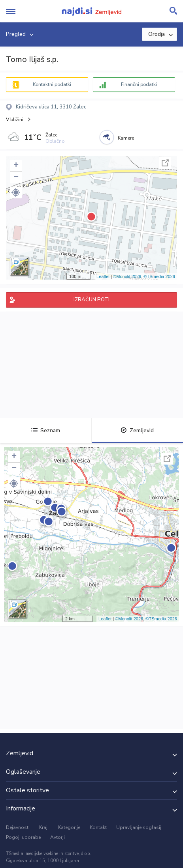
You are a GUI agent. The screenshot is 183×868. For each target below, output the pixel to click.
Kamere (126, 138)
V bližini (15, 119)
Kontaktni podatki (52, 84)
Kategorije (69, 827)
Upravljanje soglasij (139, 827)
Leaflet (103, 276)
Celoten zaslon (165, 163)
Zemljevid (137, 430)
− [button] (16, 177)
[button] (16, 192)
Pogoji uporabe (23, 837)
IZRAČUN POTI (91, 300)
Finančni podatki (139, 84)
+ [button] (16, 166)
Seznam (46, 430)
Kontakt (98, 827)
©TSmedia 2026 (159, 276)
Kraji (44, 827)
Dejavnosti (18, 827)
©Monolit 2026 (127, 276)
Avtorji (58, 837)
